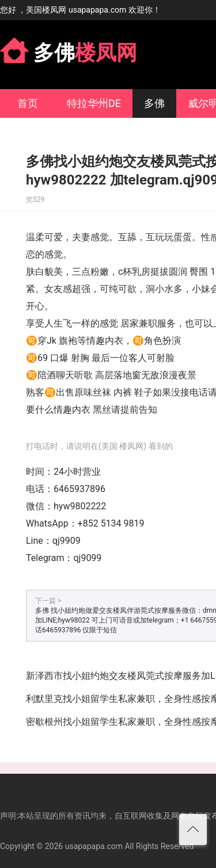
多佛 (154, 103)
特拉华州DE (94, 103)
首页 (28, 103)
